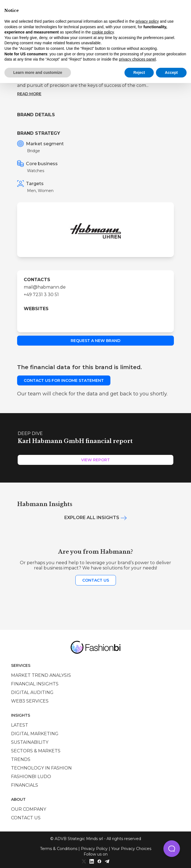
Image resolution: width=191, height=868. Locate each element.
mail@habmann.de (45, 287)
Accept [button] (171, 72)
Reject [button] (139, 72)
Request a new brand (95, 341)
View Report (95, 460)
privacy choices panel (137, 59)
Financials (25, 785)
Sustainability (30, 742)
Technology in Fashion (41, 768)
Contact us (96, 580)
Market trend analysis (41, 675)
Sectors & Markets (36, 751)
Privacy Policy (94, 849)
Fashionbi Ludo (31, 777)
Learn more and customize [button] (38, 72)
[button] (172, 849)
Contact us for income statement (64, 380)
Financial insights (35, 684)
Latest (20, 725)
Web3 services (30, 701)
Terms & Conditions (59, 849)
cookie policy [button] (103, 32)
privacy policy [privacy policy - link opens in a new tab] (147, 21)
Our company (29, 809)
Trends (21, 759)
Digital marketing (35, 734)
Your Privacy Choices (131, 849)
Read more (29, 94)
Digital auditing (32, 692)
